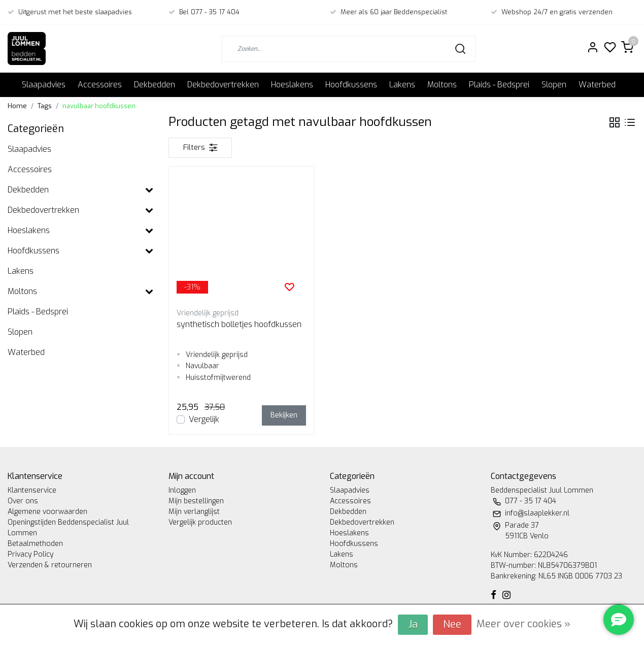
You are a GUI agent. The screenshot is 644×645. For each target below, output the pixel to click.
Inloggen (182, 490)
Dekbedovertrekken (223, 85)
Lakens (402, 85)
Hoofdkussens (351, 85)
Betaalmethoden (35, 544)
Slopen (554, 85)
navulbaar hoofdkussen (99, 106)
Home (17, 106)
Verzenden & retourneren (50, 565)
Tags (45, 106)
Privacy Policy (30, 554)
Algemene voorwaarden (47, 512)
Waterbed (597, 85)
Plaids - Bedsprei (499, 85)
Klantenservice (32, 490)
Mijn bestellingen (196, 501)
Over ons (23, 501)
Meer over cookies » (523, 624)
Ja (413, 624)
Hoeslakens (292, 85)
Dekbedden (155, 85)
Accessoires (100, 85)
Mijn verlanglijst (194, 512)
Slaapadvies (44, 85)
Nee (452, 624)
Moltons (442, 85)
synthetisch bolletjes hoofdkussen (239, 324)
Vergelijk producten (200, 522)
